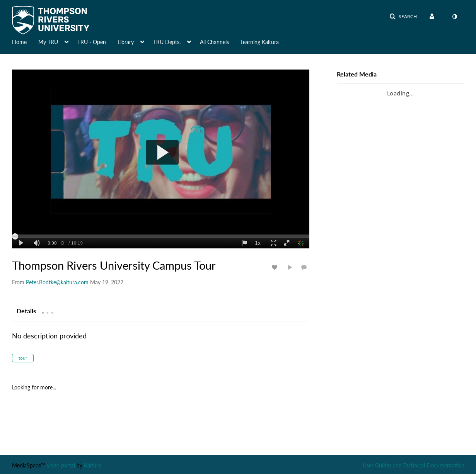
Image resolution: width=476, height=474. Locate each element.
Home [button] (19, 42)
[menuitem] (433, 17)
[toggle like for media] (276, 267)
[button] (403, 17)
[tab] (26, 311)
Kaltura (92, 465)
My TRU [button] (48, 42)
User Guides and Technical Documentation (414, 465)
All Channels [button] (214, 42)
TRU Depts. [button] (167, 42)
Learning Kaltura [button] (260, 42)
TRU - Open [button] (92, 42)
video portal (61, 465)
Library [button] (126, 42)
